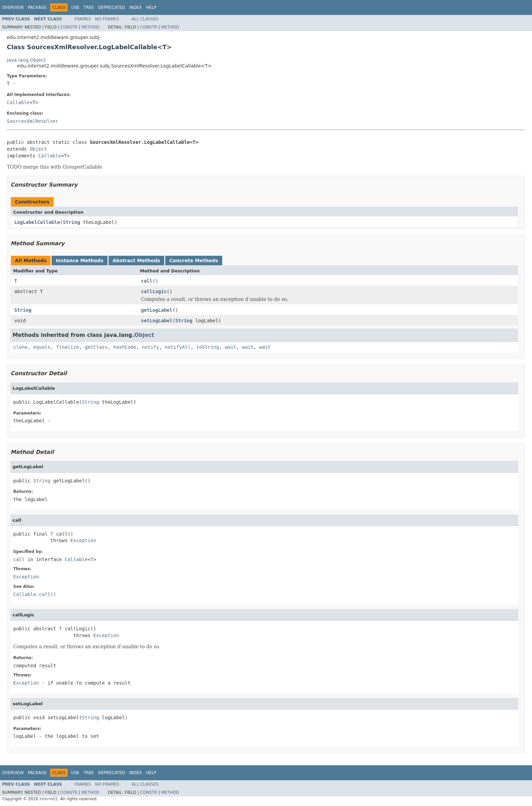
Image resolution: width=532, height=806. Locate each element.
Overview (13, 7)
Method (90, 27)
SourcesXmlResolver (33, 121)
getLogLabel (157, 310)
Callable (18, 102)
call (147, 281)
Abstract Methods (136, 261)
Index (136, 7)
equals (42, 347)
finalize (67, 347)
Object (38, 149)
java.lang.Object (26, 60)
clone (20, 347)
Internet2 (49, 799)
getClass (96, 347)
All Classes (145, 19)
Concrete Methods (194, 261)
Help (151, 7)
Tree (89, 7)
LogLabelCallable (37, 222)
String (71, 222)
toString (208, 347)
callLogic (154, 291)
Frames (83, 19)
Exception (83, 540)
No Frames (107, 19)
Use (75, 7)
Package (37, 7)
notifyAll (178, 347)
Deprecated (112, 7)
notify (150, 347)
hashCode (125, 347)
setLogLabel (157, 321)
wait (231, 347)
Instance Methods (79, 261)
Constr (69, 27)
